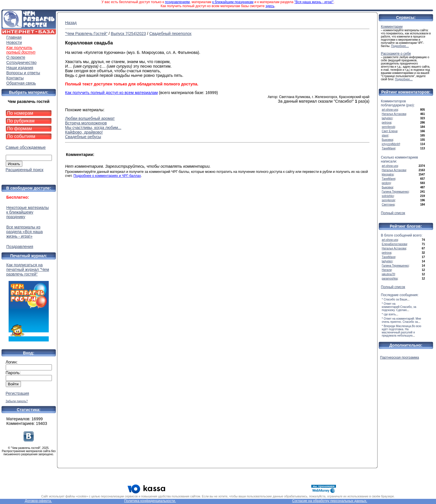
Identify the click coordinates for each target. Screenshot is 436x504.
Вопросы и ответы (23, 73)
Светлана (388, 205)
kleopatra (388, 174)
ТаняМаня (389, 148)
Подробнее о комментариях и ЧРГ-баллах (107, 176)
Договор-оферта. (38, 501)
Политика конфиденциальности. (150, 501)
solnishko (388, 196)
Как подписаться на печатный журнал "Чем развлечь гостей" (29, 302)
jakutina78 (388, 274)
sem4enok (388, 127)
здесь (270, 6)
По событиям (21, 136)
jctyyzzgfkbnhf (391, 144)
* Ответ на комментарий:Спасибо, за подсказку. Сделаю (399, 307)
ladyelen (387, 118)
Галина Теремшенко (395, 192)
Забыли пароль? (17, 401)
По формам (20, 129)
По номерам (20, 113)
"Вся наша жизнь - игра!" (314, 2)
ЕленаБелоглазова (394, 244)
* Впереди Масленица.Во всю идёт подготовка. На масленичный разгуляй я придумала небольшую (402, 331)
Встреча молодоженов (86, 123)
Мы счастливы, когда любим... (93, 128)
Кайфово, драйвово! (84, 132)
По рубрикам (21, 121)
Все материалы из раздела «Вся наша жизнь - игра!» (25, 232)
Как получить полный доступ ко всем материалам (111, 93)
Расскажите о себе (396, 54)
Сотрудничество (21, 62)
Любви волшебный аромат (90, 118)
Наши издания (20, 68)
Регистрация (17, 393)
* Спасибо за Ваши (394, 299)
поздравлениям (177, 2)
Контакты (15, 78)
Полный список (393, 213)
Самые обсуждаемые (26, 147)
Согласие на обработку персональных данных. (330, 501)
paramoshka (390, 279)
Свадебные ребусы (83, 137)
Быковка (387, 140)
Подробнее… (400, 46)
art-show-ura (390, 110)
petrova (387, 123)
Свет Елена (390, 131)
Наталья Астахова (394, 114)
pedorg (386, 183)
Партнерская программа (400, 358)
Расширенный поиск (25, 170)
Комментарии (392, 27)
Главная (14, 37)
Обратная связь (21, 83)
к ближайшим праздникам (233, 2)
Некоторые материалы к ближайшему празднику (28, 212)
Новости (14, 42)
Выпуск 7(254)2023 (128, 34)
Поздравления (20, 247)
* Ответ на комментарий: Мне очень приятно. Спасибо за (401, 320)
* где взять (389, 314)
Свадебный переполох (170, 34)
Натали (387, 270)
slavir (385, 135)
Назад (71, 23)
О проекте (16, 57)
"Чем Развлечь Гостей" (86, 34)
